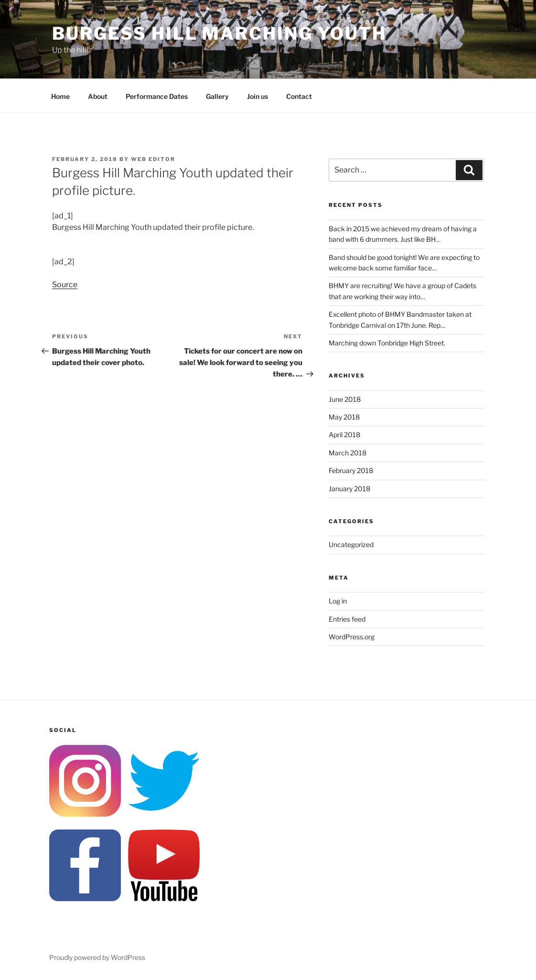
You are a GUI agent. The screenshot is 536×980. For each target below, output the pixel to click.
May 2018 (344, 417)
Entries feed (347, 619)
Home (60, 96)
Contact (299, 96)
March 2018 (348, 453)
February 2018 (351, 470)
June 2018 (345, 399)
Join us (257, 96)
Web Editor (153, 159)
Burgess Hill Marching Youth (219, 33)
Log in (338, 601)
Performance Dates (157, 96)
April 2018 (344, 435)
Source (65, 285)
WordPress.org (352, 637)
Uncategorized (351, 544)
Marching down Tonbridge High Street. (387, 343)
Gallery (217, 96)
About (98, 96)
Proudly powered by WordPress (97, 957)
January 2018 (349, 489)
